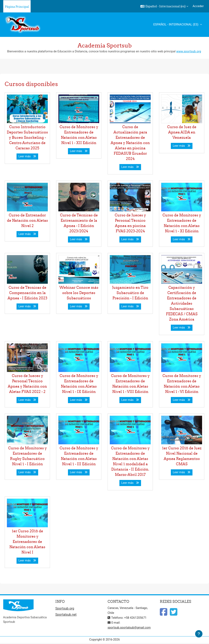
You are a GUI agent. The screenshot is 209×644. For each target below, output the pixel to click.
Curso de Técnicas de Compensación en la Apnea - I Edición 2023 (27, 293)
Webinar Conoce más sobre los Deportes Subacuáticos (79, 293)
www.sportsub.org (188, 51)
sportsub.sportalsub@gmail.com (130, 628)
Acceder (198, 6)
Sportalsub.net (66, 615)
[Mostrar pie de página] (199, 634)
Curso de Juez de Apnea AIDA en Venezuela (182, 132)
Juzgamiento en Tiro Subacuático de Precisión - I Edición (130, 293)
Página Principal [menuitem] (17, 7)
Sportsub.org (65, 609)
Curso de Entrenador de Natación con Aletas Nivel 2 (27, 220)
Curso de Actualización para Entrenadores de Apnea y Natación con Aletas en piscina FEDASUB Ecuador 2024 (130, 143)
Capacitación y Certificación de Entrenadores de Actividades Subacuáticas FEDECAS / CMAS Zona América (182, 303)
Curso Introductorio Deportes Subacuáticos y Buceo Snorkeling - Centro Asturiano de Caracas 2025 (27, 137)
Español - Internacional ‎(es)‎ (176, 24)
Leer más (27, 157)
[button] (164, 6)
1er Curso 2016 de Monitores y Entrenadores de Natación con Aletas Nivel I (27, 542)
